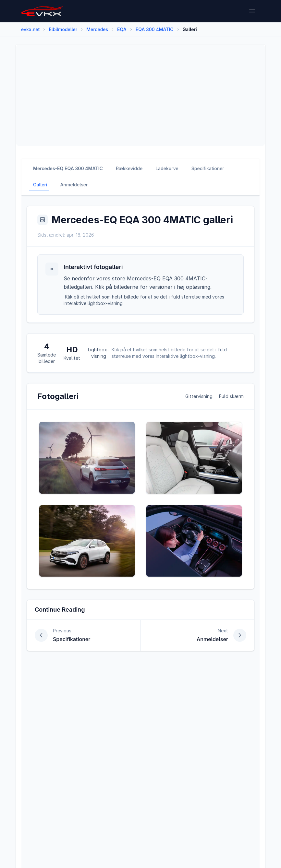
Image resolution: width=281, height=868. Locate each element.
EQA (122, 29)
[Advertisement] (140, 95)
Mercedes (97, 29)
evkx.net (30, 29)
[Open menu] (253, 11)
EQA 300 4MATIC (155, 29)
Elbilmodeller (63, 29)
